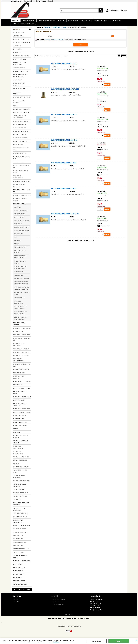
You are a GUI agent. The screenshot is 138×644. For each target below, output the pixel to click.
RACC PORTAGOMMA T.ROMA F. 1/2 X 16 (65, 91)
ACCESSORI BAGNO (19, 34)
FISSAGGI (16, 108)
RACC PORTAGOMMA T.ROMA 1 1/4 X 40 (65, 216)
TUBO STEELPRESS (19, 554)
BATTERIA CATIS (18, 51)
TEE (15, 239)
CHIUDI (136, 640)
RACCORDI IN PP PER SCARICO (22, 330)
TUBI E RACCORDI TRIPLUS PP (21, 482)
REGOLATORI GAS (18, 386)
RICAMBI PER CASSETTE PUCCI (22, 410)
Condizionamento (84, 21)
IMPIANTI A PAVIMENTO (20, 126)
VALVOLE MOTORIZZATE (20, 544)
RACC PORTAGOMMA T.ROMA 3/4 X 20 (64, 116)
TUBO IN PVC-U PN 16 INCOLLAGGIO (19, 511)
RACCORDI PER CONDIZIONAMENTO (19, 361)
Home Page (15, 21)
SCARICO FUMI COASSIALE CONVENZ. (21, 443)
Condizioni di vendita (59, 601)
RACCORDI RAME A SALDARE (21, 371)
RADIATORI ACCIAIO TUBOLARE (22, 383)
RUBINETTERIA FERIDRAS (20, 424)
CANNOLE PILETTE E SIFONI (21, 73)
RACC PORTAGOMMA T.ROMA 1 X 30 (63, 190)
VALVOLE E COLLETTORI (20, 530)
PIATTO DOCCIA (18, 579)
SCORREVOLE (18, 225)
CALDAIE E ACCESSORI (20, 61)
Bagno (103, 21)
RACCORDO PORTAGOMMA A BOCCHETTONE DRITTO (22, 284)
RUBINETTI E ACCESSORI (20, 427)
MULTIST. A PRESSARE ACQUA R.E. (21, 168)
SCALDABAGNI (17, 434)
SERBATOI (16, 465)
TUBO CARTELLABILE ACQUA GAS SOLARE (21, 505)
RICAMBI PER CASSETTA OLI (21, 402)
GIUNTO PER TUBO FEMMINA (22, 222)
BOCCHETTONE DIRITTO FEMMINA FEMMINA (21, 320)
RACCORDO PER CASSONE (22, 280)
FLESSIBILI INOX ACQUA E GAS (22, 111)
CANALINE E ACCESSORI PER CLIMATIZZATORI (21, 65)
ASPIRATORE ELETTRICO (20, 586)
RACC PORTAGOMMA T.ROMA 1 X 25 (63, 165)
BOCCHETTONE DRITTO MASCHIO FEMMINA (21, 309)
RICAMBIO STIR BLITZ (19, 569)
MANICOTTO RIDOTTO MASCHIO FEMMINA (20, 258)
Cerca (50, 38)
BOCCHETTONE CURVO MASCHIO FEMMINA (21, 314)
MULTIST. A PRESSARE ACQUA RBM (21, 159)
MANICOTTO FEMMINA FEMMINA (20, 264)
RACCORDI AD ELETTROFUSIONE (18, 178)
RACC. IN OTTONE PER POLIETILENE (19, 379)
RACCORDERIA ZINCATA (20, 155)
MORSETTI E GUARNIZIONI (20, 143)
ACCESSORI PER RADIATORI (21, 41)
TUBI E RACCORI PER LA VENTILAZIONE (20, 487)
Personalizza (96, 641)
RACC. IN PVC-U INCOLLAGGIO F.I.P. (21, 341)
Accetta (119, 641)
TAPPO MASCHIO (19, 273)
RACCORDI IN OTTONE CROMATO (19, 325)
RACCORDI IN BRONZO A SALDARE (20, 201)
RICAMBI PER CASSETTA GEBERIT (20, 394)
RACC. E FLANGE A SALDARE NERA (21, 150)
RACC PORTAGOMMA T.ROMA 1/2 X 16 (64, 65)
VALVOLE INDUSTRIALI (19, 540)
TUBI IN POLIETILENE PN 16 (21, 494)
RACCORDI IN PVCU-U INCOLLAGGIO (19, 346)
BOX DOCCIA (17, 54)
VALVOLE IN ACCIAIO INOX (20, 534)
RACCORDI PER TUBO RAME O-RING (22, 367)
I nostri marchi (112, 21)
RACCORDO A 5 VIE (20, 299)
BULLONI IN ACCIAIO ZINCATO (21, 58)
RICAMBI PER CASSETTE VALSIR (22, 414)
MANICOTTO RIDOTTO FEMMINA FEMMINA (20, 269)
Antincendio (60, 21)
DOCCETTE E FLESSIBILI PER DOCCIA (21, 94)
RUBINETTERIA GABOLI (20, 417)
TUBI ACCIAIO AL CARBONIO (21, 468)
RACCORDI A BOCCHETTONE (18, 304)
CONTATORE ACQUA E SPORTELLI (19, 86)
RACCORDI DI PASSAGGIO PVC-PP (22, 192)
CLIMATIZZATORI (18, 81)
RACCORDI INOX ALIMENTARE (21, 357)
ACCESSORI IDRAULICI (19, 38)
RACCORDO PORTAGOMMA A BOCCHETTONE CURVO (22, 290)
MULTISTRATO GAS (18, 163)
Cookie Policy (56, 642)
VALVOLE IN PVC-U (18, 537)
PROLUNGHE (18, 242)
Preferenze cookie (74, 628)
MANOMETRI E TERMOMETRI (21, 133)
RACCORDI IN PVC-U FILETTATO (22, 336)
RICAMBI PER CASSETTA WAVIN (22, 562)
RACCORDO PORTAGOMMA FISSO (22, 295)
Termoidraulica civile (28, 21)
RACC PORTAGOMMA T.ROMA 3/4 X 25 (64, 142)
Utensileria (96, 21)
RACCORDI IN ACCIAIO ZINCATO (22, 197)
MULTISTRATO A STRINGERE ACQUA (21, 173)
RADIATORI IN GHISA (19, 576)
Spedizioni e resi (58, 603)
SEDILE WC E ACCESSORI (20, 462)
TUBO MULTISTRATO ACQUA (21, 515)
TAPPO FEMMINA (19, 277)
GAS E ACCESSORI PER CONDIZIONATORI (20, 119)
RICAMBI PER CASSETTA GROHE (22, 398)
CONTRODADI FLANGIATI (21, 212)
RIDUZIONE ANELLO (20, 215)
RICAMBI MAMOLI (18, 566)
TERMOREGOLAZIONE (19, 582)
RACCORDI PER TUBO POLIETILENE (19, 187)
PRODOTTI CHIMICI (18, 146)
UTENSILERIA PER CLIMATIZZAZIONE (18, 523)
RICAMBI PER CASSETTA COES (22, 390)
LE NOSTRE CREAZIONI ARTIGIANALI (24, 25)
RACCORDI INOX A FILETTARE (21, 350)
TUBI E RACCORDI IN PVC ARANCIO (20, 473)
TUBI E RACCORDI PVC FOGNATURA (19, 478)
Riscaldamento (71, 21)
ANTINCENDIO (17, 48)
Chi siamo (17, 601)
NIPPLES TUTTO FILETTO (21, 249)
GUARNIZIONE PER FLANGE (21, 123)
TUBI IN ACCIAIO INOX (19, 491)
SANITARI (16, 430)
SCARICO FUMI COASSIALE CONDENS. (21, 438)
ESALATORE (18, 209)
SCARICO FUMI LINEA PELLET (21, 458)
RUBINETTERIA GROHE (19, 420)
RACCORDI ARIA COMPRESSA (21, 183)
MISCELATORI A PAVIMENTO (21, 139)
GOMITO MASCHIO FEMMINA (22, 232)
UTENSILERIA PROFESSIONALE (22, 527)
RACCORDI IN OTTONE (19, 205)
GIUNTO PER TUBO (19, 219)
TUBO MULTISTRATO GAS (20, 518)
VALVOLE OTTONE (18, 547)
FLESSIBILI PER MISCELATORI (21, 114)
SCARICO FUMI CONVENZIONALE (18, 454)
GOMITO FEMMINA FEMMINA (22, 229)
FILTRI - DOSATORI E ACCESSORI (19, 103)
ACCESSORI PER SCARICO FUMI (22, 44)
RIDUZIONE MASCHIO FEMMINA (20, 253)
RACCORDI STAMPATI (19, 374)
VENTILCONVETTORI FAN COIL (21, 550)
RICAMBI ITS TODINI (19, 572)
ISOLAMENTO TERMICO (20, 129)
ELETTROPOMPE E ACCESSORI (22, 99)
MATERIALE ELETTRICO (19, 136)
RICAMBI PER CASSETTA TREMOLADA (20, 406)
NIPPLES (17, 245)
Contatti (16, 603)
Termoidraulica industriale (45, 21)
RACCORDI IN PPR (18, 333)
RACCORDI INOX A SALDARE (21, 354)
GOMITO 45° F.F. (19, 235)
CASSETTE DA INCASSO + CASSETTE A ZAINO (20, 77)
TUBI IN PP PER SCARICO (20, 498)
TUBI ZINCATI (17, 501)
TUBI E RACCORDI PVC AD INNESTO (20, 558)
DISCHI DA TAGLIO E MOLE (20, 90)
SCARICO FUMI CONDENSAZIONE (18, 449)
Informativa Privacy (58, 606)
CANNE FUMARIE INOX (19, 70)
